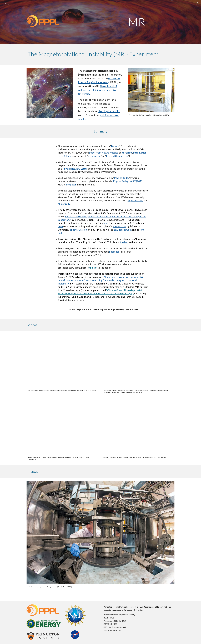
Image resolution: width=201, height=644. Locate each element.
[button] (198, 4)
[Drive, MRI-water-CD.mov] (138, 361)
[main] (138, 22)
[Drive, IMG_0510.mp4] (138, 428)
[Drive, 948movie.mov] (63, 428)
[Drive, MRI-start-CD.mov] (63, 361)
